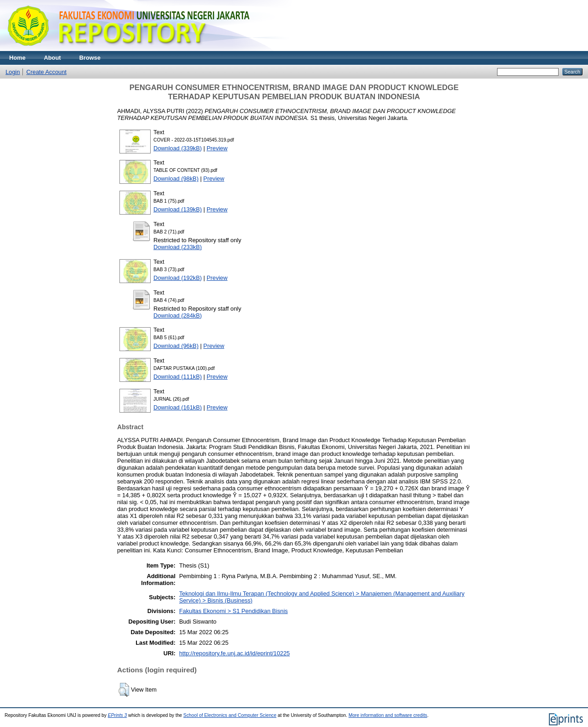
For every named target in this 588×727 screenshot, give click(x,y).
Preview (217, 148)
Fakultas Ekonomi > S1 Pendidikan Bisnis (234, 611)
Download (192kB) (178, 278)
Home (17, 58)
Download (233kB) (178, 247)
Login (13, 72)
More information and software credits (388, 715)
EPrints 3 (118, 715)
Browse (90, 58)
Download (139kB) (178, 209)
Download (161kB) (178, 407)
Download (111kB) (178, 377)
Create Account (46, 72)
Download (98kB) (176, 179)
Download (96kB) (176, 346)
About (53, 58)
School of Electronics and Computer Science (230, 715)
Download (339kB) (178, 148)
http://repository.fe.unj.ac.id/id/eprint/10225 (235, 653)
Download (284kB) (178, 315)
